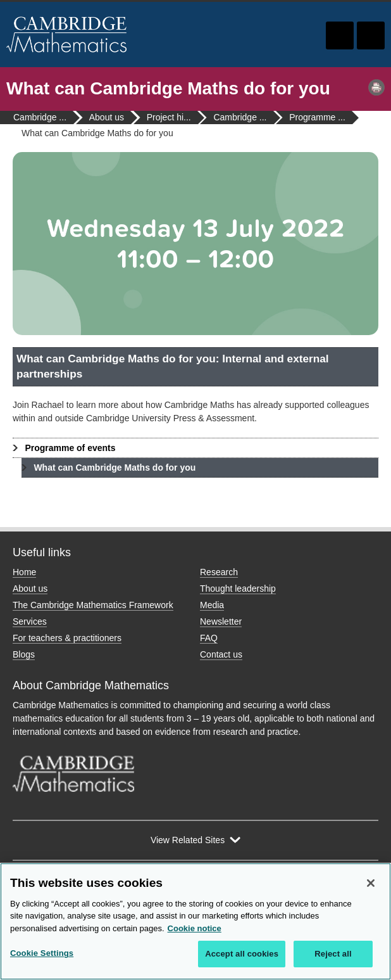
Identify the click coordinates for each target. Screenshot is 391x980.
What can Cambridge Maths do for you (115, 468)
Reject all (333, 954)
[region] (195, 921)
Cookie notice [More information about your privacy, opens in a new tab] (195, 928)
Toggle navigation (371, 35)
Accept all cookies (242, 954)
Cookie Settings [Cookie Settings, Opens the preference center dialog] (42, 953)
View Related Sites (188, 840)
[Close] (371, 883)
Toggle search (340, 35)
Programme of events (70, 448)
